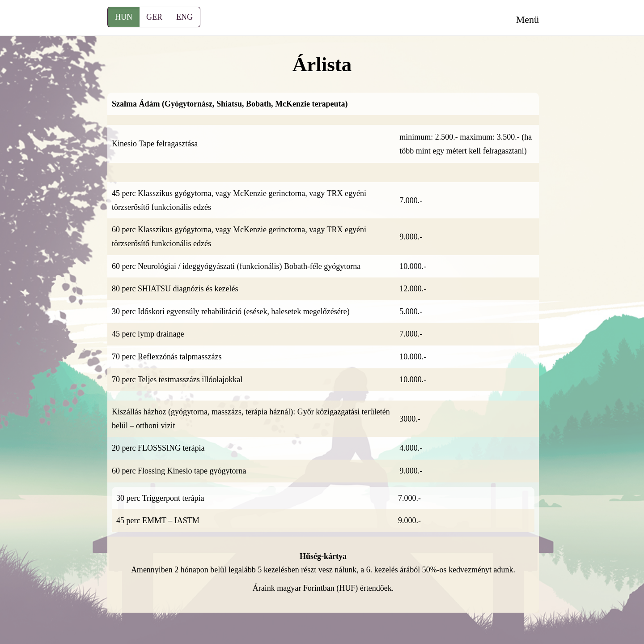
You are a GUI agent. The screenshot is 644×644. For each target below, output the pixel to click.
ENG (184, 17)
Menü (527, 19)
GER (154, 17)
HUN (124, 17)
